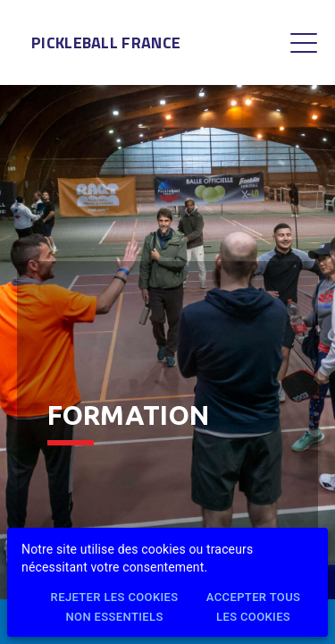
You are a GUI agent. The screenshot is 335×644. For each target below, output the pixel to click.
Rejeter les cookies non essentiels (114, 608)
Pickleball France (106, 42)
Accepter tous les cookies (253, 608)
